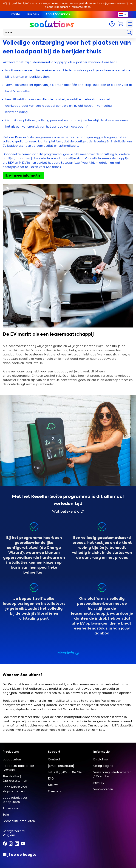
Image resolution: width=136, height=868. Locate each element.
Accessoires (11, 808)
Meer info (68, 653)
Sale (6, 815)
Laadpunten (12, 759)
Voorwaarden (103, 789)
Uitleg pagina (103, 766)
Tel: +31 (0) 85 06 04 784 (65, 772)
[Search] (129, 32)
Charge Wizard (14, 831)
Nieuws (53, 785)
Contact (54, 759)
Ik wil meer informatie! (23, 176)
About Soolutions (58, 14)
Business (33, 14)
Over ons (54, 791)
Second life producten (19, 821)
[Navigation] (130, 24)
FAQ (51, 779)
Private (15, 14)
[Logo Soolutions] (52, 24)
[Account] (112, 24)
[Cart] (121, 24)
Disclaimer (101, 759)
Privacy (99, 783)
